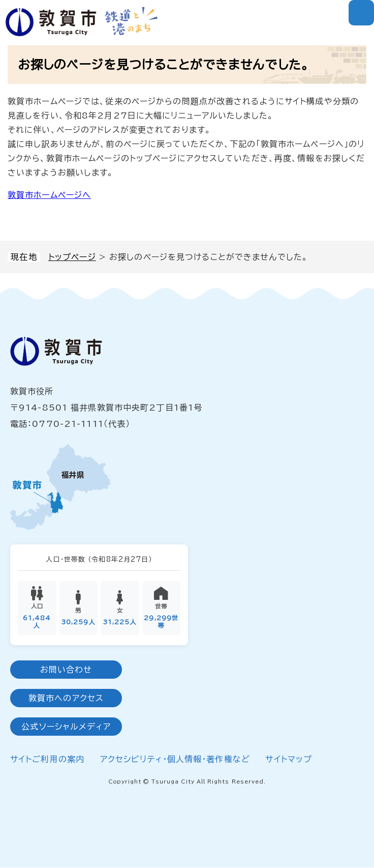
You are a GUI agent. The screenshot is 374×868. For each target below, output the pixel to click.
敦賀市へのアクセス (66, 698)
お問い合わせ (66, 670)
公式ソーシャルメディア (66, 727)
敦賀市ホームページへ (49, 195)
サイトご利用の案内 (47, 759)
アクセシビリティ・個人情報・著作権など (175, 759)
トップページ (72, 257)
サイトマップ (289, 759)
